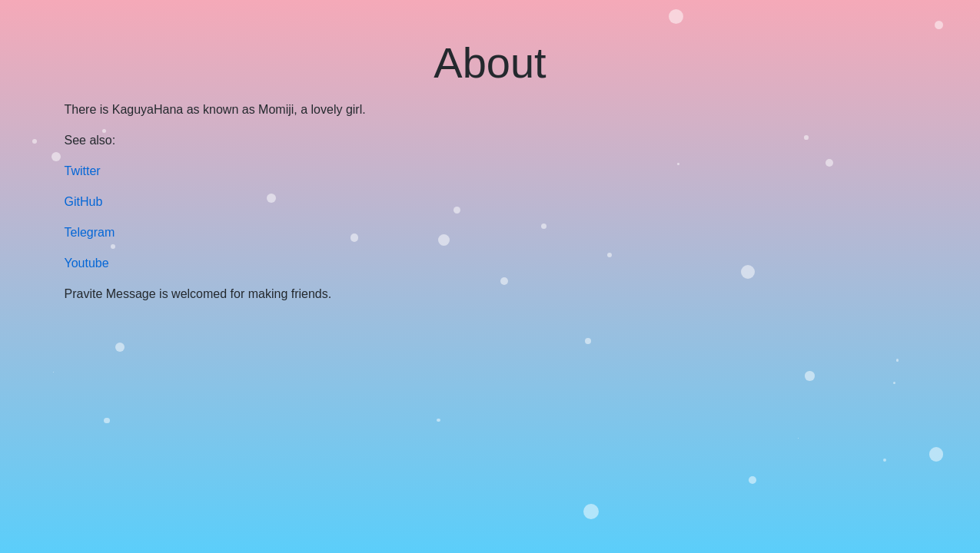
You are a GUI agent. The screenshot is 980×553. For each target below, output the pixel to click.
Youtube (87, 263)
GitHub (84, 202)
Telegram (90, 232)
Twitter (83, 171)
